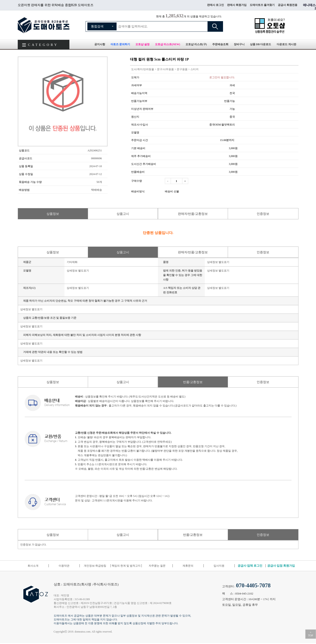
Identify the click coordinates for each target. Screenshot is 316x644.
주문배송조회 (220, 44)
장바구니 (239, 44)
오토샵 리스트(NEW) (168, 44)
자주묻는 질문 (157, 566)
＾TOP (311, 634)
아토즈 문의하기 (120, 44)
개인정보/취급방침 (95, 566)
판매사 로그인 (215, 5)
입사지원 (219, 566)
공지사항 (100, 44)
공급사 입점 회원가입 (281, 566)
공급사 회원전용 (288, 5)
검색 (215, 26)
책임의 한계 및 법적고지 (126, 566)
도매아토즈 (44, 25)
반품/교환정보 (193, 382)
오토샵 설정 (143, 44)
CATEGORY (43, 45)
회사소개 (33, 566)
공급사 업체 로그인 (250, 566)
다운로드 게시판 (286, 44)
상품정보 (53, 214)
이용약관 (64, 566)
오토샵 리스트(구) (196, 44)
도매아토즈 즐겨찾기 (262, 5)
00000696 (97, 158)
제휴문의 (188, 566)
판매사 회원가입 (237, 5)
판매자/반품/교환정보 (193, 214)
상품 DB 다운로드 (261, 44)
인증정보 (263, 214)
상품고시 (123, 214)
